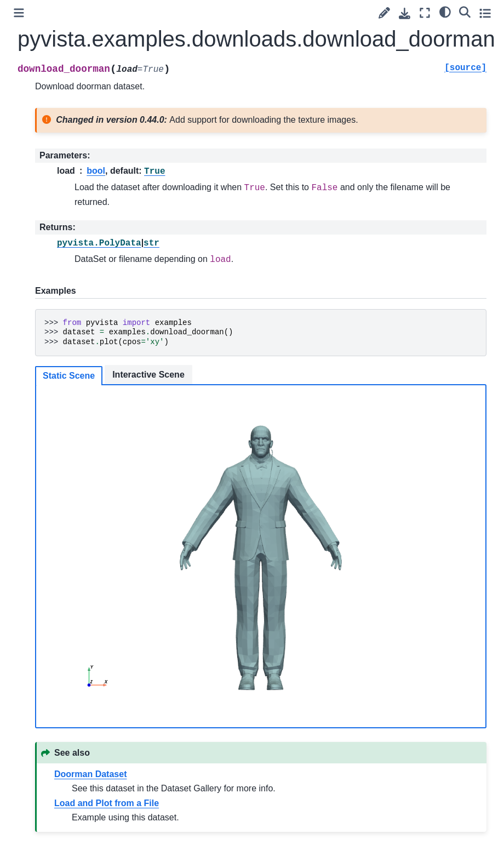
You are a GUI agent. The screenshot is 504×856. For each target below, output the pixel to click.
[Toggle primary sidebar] (19, 13)
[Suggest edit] (384, 13)
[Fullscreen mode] (425, 13)
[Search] (465, 12)
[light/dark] (445, 12)
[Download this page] (405, 13)
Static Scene (69, 376)
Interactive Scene (148, 375)
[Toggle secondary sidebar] (485, 13)
